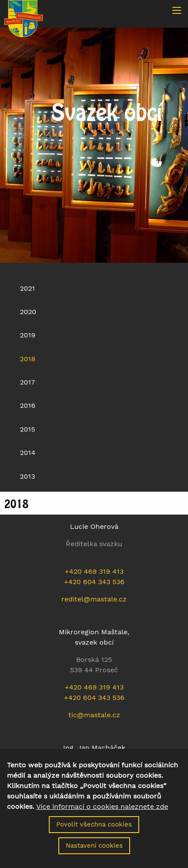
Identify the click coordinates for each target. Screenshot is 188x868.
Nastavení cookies (94, 854)
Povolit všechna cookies (94, 833)
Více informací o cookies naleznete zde (102, 815)
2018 (28, 359)
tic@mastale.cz (94, 715)
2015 (27, 429)
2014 (28, 453)
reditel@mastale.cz (94, 599)
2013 (27, 476)
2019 (28, 335)
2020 (28, 312)
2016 (28, 405)
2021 (27, 288)
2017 (27, 382)
